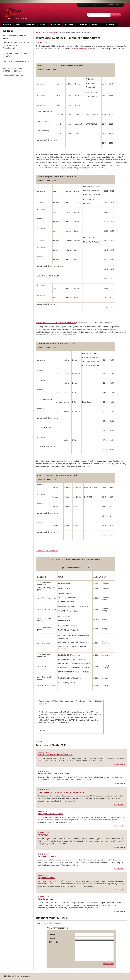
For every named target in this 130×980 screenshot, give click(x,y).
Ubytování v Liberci (47, 878)
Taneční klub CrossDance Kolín (47, 32)
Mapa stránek (101, 5)
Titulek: (52, 938)
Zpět (38, 741)
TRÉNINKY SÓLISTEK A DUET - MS (53, 773)
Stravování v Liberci (47, 856)
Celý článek (119, 764)
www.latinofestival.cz (81, 49)
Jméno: (52, 934)
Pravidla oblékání (46, 899)
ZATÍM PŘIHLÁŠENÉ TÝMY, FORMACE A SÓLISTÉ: (56, 323)
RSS (111, 5)
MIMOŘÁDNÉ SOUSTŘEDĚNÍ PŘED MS (55, 755)
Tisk (119, 5)
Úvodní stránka (88, 5)
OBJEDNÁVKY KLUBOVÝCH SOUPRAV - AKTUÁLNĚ (61, 792)
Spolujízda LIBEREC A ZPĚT (50, 814)
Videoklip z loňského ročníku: (47, 551)
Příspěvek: (54, 942)
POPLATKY (43, 835)
